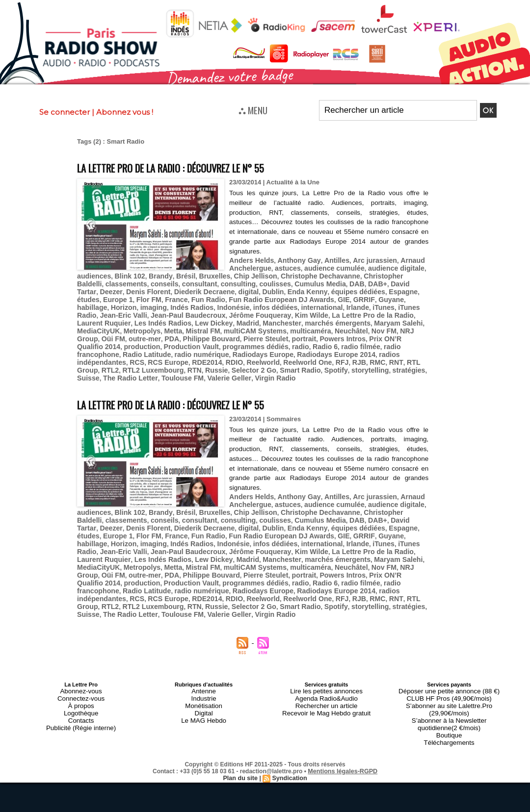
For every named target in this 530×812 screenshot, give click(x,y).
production (265, 333)
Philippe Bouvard (379, 325)
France (88, 296)
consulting (200, 281)
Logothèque (81, 676)
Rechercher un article (327, 670)
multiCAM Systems (106, 325)
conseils (132, 281)
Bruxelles (204, 274)
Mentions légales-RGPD (343, 722)
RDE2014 (236, 347)
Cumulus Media (276, 281)
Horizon (344, 296)
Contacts (81, 682)
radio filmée (121, 340)
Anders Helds (250, 259)
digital (171, 289)
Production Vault (310, 333)
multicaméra (157, 325)
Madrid (111, 318)
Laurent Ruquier (315, 311)
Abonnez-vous (81, 659)
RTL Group (94, 355)
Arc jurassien (363, 259)
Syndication (289, 729)
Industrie (204, 664)
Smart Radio (298, 355)
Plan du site (241, 729)
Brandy (154, 274)
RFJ (361, 347)
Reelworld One (329, 347)
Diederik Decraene (130, 289)
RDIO (261, 347)
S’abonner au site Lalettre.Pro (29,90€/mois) (449, 670)
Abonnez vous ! (125, 112)
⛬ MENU (253, 110)
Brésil (177, 274)
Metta (365, 318)
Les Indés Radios (369, 311)
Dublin (194, 289)
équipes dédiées (272, 289)
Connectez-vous (81, 664)
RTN (200, 355)
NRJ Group (257, 325)
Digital (204, 676)
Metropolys (336, 318)
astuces (283, 266)
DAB (310, 281)
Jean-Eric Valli (334, 303)
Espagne (314, 289)
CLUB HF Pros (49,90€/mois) (449, 664)
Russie (221, 355)
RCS (171, 347)
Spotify (331, 355)
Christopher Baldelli (372, 274)
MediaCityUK (295, 318)
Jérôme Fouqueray (146, 311)
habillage (315, 296)
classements (96, 281)
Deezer (392, 281)
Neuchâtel (195, 325)
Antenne (204, 659)
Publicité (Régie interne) (81, 688)
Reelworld (288, 347)
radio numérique (275, 340)
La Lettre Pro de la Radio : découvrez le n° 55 (195, 167)
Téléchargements (449, 694)
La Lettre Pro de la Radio (250, 311)
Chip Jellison (242, 274)
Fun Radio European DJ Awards (185, 296)
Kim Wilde (193, 311)
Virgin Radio (260, 362)
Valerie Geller (217, 362)
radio (412, 333)
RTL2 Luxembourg (162, 355)
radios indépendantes (128, 347)
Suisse (87, 362)
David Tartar (360, 281)
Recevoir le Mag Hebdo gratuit (327, 676)
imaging (371, 296)
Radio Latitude (225, 340)
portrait (113, 333)
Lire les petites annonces (326, 659)
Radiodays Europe (332, 340)
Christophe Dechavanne (302, 274)
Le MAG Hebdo (204, 682)
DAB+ (329, 281)
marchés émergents (194, 318)
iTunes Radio (289, 303)
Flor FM (397, 289)
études (341, 289)
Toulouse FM (174, 362)
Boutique (449, 688)
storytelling (362, 355)
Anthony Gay (293, 259)
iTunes (256, 303)
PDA (342, 325)
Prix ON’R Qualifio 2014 (209, 333)
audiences (93, 274)
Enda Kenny (225, 289)
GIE (242, 296)
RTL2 (122, 355)
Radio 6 (89, 340)
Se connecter (65, 112)
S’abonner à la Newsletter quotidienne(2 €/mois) (449, 679)
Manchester (143, 318)
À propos (81, 670)
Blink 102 (126, 274)
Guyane (286, 296)
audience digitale (384, 266)
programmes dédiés (370, 333)
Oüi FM (288, 325)
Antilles (328, 259)
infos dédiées (156, 303)
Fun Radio (117, 296)
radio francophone (171, 340)
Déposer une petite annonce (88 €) (449, 659)
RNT (411, 347)
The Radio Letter (126, 362)
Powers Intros (149, 333)
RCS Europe (200, 347)
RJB (377, 347)
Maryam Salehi (250, 318)
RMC (395, 347)
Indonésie (117, 303)
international (199, 303)
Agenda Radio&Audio (326, 664)
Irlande (232, 303)
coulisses (234, 281)
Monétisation (204, 670)
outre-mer (318, 325)
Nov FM (225, 325)
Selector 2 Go (255, 355)
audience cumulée (327, 266)
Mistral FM (392, 318)
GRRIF (261, 296)
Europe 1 (369, 289)
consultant (164, 281)
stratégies (398, 355)
